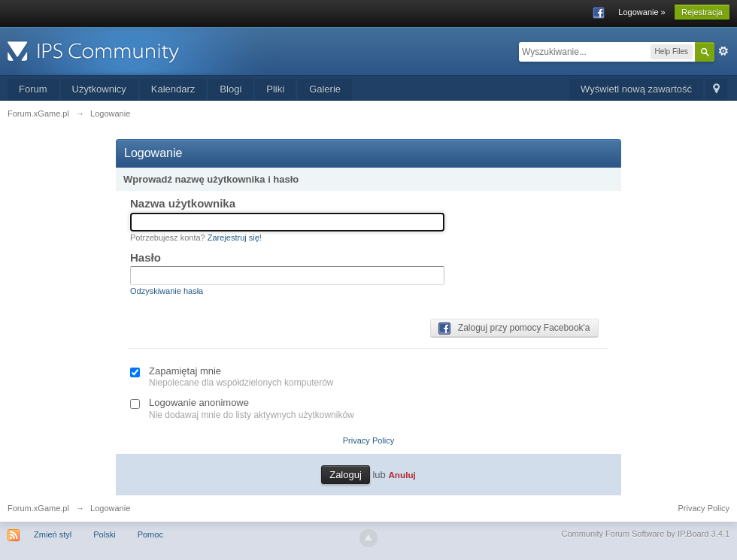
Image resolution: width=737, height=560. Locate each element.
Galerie (325, 89)
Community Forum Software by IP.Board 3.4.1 (645, 534)
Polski (104, 534)
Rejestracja (702, 12)
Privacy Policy (368, 440)
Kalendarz (173, 89)
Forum (33, 89)
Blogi (231, 89)
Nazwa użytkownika (183, 203)
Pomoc (150, 534)
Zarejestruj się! (235, 238)
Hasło (146, 257)
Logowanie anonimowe (199, 403)
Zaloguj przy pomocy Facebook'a (514, 328)
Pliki (275, 89)
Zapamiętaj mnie (185, 371)
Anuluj (402, 475)
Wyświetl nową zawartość (636, 89)
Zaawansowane (723, 51)
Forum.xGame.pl (38, 508)
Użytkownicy (99, 89)
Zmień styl (53, 534)
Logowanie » (641, 12)
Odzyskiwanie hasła (167, 291)
